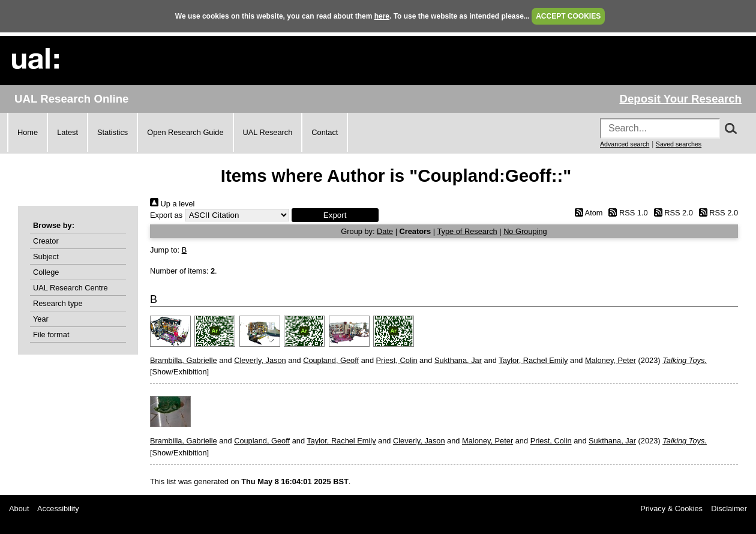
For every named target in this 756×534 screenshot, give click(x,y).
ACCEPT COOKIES (568, 16)
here (382, 16)
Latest (67, 132)
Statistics (112, 132)
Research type (58, 303)
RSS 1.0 (626, 213)
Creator (46, 241)
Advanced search (625, 144)
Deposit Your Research (680, 99)
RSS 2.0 (671, 213)
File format (51, 334)
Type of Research (467, 231)
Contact (325, 132)
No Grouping (525, 231)
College (46, 272)
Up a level (172, 204)
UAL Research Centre (70, 288)
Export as (166, 215)
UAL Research (268, 132)
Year (41, 319)
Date (385, 231)
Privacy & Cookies (671, 508)
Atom (586, 213)
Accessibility (58, 508)
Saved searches (679, 144)
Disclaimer (729, 508)
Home (28, 132)
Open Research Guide (185, 132)
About (19, 508)
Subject (46, 256)
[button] (335, 215)
